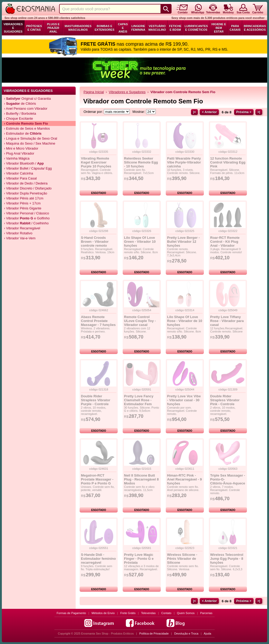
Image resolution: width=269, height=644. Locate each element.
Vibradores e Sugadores (13, 28)
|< (194, 112)
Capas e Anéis (123, 28)
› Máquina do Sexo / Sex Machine (30, 143)
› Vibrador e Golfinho (27, 218)
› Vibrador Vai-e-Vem (20, 238)
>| (259, 112)
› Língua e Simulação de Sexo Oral (30, 138)
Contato (166, 613)
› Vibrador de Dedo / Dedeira (26, 183)
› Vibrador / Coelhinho (26, 223)
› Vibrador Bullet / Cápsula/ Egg (28, 168)
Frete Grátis (128, 613)
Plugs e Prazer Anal (53, 28)
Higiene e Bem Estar (219, 28)
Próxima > (244, 112)
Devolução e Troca (186, 634)
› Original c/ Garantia (27, 99)
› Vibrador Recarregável (22, 228)
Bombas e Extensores (104, 28)
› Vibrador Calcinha (19, 173)
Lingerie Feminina (138, 28)
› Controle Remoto (26, 123)
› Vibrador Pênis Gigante (23, 208)
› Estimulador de (23, 133)
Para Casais (235, 28)
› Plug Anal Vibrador (19, 153)
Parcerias (206, 613)
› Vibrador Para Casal (20, 178)
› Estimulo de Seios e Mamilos (27, 128)
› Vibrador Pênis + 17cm (22, 203)
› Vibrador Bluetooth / (24, 163)
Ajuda (208, 634)
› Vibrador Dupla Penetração (26, 193)
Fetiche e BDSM (175, 28)
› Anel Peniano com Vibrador (26, 109)
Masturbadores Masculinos (78, 28)
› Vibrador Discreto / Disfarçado (28, 188)
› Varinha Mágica (17, 158)
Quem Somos (186, 613)
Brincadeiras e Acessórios (255, 28)
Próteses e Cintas (34, 28)
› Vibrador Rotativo (18, 233)
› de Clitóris (20, 104)
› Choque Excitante (19, 118)
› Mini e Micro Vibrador (21, 148)
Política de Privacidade (154, 634)
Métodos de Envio (103, 613)
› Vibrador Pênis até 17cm (24, 198)
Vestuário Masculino (157, 28)
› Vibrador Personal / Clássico (27, 213)
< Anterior (209, 112)
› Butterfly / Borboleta (20, 114)
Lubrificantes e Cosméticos (196, 28)
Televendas (148, 613)
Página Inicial (94, 92)
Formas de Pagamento (71, 613)
